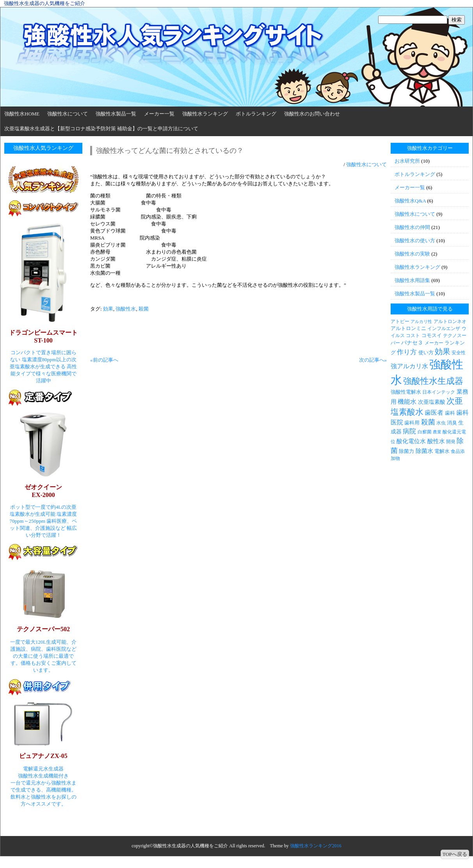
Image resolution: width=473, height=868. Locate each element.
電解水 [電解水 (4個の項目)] (442, 451)
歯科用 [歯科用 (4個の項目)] (412, 423)
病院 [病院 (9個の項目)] (409, 431)
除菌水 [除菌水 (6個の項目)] (424, 451)
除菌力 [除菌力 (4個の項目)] (406, 451)
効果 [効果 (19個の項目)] (443, 351)
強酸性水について (68, 114)
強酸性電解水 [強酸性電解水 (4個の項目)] (406, 392)
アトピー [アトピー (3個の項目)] (400, 321)
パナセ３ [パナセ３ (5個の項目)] (412, 343)
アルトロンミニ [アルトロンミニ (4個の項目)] (408, 328)
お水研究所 (407, 161)
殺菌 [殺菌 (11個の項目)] (428, 422)
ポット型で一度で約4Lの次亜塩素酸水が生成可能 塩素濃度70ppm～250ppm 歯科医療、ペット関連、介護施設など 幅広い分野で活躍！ (44, 521)
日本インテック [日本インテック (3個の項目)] (439, 392)
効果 (108, 309)
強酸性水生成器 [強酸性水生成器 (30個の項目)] (433, 381)
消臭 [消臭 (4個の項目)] (452, 423)
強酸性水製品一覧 (116, 114)
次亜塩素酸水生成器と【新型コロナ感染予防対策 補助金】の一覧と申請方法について (101, 129)
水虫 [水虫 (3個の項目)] (441, 423)
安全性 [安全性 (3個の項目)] (459, 353)
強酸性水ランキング (205, 114)
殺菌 (144, 309)
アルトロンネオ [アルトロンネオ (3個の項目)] (450, 321)
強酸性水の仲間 (412, 227)
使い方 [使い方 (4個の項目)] (426, 352)
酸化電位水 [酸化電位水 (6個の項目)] (411, 441)
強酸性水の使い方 (415, 241)
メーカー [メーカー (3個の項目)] (434, 343)
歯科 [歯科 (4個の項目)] (450, 413)
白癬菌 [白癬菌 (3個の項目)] (425, 432)
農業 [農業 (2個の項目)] (437, 432)
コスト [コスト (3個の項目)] (413, 335)
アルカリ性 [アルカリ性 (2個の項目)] (421, 322)
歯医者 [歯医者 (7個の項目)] (434, 413)
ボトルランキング (256, 114)
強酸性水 (126, 309)
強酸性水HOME (22, 114)
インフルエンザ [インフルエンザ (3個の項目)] (444, 328)
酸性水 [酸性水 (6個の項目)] (436, 441)
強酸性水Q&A (410, 201)
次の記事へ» (373, 360)
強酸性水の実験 (412, 254)
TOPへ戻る (455, 854)
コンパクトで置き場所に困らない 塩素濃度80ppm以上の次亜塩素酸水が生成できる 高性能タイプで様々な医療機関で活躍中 (43, 367)
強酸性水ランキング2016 (316, 846)
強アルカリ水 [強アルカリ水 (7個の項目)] (409, 366)
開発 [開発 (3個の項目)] (451, 442)
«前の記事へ (104, 360)
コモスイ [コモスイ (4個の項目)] (432, 335)
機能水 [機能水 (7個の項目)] (407, 402)
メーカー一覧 (159, 114)
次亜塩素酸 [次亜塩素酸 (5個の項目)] (432, 402)
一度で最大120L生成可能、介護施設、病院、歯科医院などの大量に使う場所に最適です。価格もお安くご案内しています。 (43, 656)
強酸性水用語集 (412, 280)
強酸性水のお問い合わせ (312, 114)
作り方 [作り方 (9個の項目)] (407, 352)
